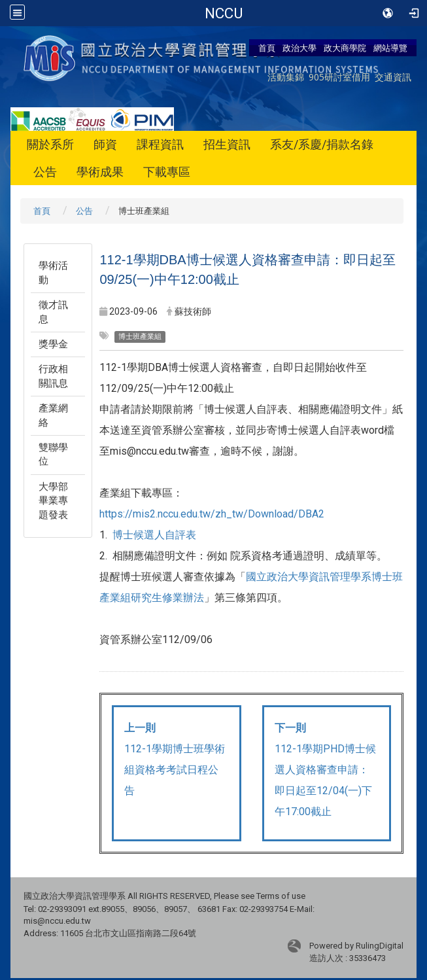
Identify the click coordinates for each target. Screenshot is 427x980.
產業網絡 (53, 415)
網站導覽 (390, 48)
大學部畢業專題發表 (53, 501)
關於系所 (50, 144)
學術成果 (100, 172)
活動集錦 (286, 77)
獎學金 (53, 344)
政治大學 (299, 48)
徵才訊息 (53, 312)
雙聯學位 (53, 454)
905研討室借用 (339, 77)
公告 (45, 172)
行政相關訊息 (53, 376)
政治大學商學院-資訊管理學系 (223, 13)
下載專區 (167, 172)
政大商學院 (345, 48)
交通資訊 (393, 77)
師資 (105, 144)
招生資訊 (227, 144)
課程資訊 (160, 144)
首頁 (267, 48)
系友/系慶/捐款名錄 (322, 144)
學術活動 (53, 272)
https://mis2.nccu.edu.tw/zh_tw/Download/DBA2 (212, 514)
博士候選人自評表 (154, 535)
